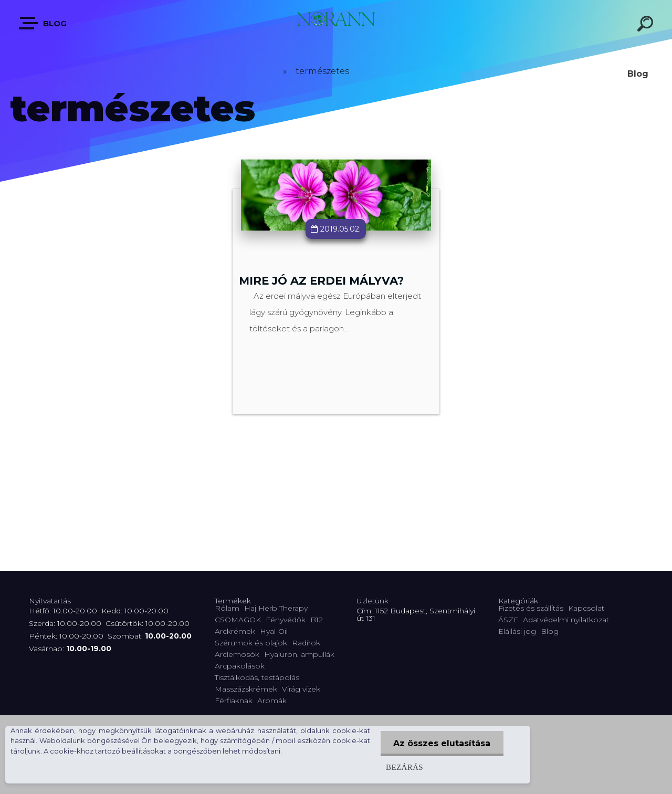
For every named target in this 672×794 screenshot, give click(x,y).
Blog (43, 23)
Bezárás (404, 767)
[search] (647, 25)
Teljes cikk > (336, 326)
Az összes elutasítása (442, 743)
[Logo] (336, 22)
